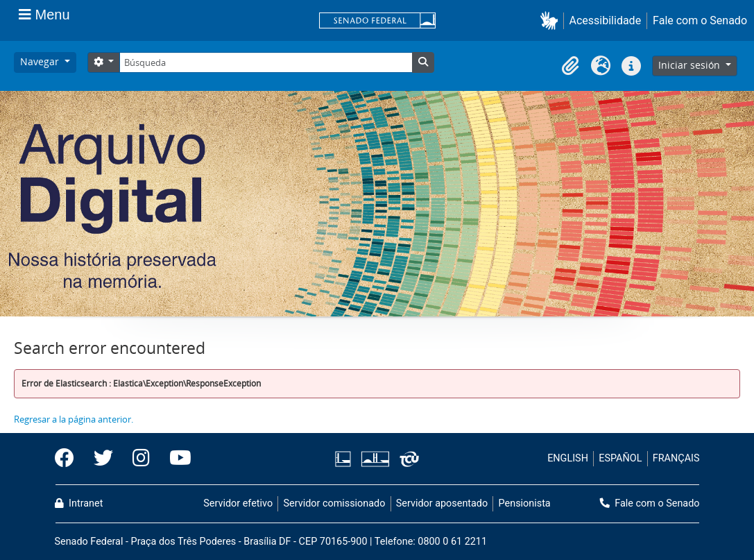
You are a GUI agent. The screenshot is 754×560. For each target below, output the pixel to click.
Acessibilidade (606, 20)
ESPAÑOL (620, 458)
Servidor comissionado (334, 503)
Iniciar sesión (691, 65)
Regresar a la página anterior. (74, 419)
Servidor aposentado (442, 503)
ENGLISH (568, 458)
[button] (552, 20)
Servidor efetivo (238, 503)
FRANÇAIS (676, 458)
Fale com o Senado (700, 20)
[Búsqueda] (266, 62)
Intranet (79, 503)
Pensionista (525, 503)
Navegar (41, 61)
